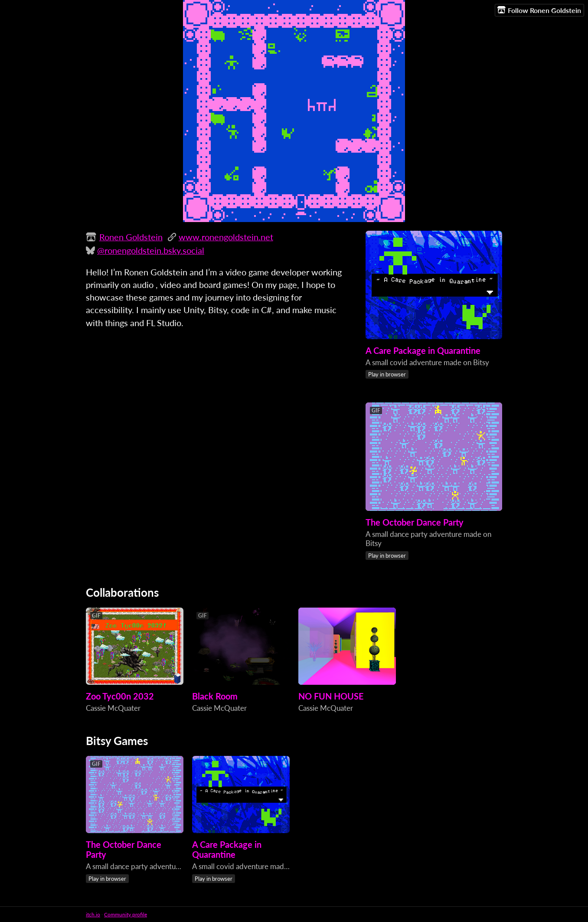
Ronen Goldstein (131, 237)
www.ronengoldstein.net (226, 237)
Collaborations (122, 592)
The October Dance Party (415, 522)
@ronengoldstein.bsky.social (151, 250)
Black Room (215, 696)
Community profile (126, 914)
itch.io (93, 914)
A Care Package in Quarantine (423, 351)
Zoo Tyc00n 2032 (120, 696)
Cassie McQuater (113, 708)
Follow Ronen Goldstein (539, 10)
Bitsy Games (117, 741)
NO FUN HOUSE (331, 696)
